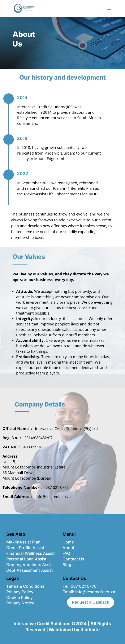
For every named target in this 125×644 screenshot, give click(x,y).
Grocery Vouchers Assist (30, 565)
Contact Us (73, 559)
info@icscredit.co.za (95, 592)
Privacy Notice (20, 603)
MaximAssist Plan (23, 542)
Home (68, 542)
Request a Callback (91, 602)
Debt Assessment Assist (30, 570)
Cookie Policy (20, 598)
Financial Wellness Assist (31, 553)
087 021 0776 (84, 586)
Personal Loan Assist (26, 559)
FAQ (66, 553)
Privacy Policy (20, 592)
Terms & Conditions (25, 586)
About (68, 548)
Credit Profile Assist (25, 548)
